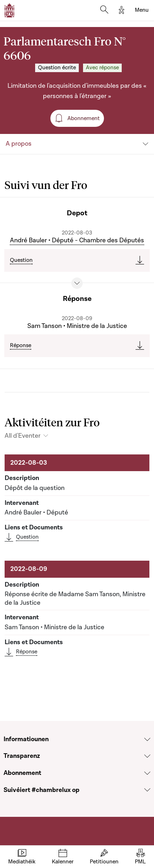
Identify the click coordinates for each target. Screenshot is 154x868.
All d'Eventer (23, 436)
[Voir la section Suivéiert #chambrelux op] (147, 790)
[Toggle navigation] (142, 10)
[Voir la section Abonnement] (147, 773)
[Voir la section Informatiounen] (147, 739)
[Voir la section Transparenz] (147, 756)
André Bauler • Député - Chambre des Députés (77, 240)
